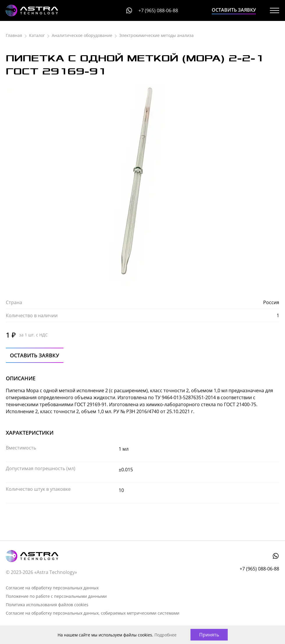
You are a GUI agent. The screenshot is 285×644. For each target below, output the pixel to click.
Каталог (37, 35)
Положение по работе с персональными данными (56, 596)
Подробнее (165, 635)
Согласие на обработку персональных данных (52, 588)
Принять (209, 635)
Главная (14, 35)
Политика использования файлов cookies (47, 605)
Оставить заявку (234, 10)
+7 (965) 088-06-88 (158, 10)
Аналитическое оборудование (82, 35)
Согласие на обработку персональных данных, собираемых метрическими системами (93, 613)
